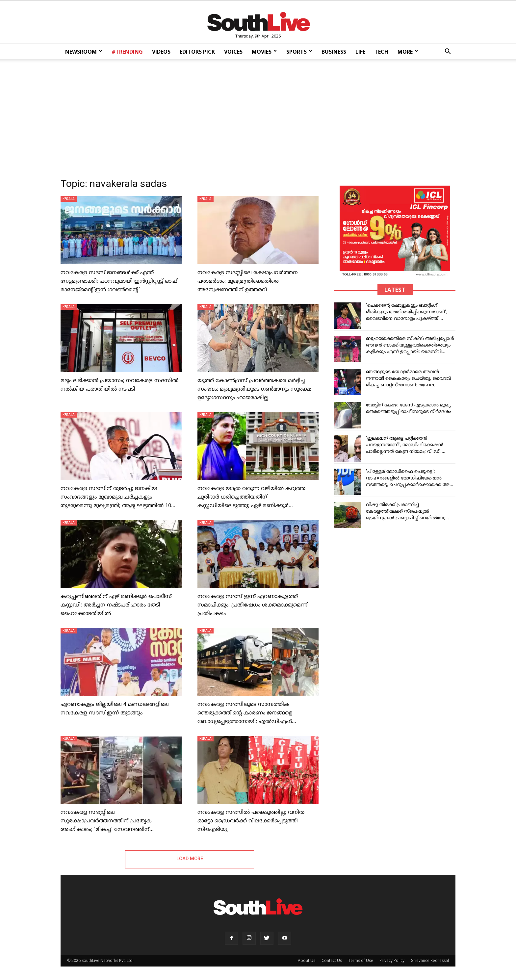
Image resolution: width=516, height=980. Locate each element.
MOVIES (264, 52)
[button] (448, 52)
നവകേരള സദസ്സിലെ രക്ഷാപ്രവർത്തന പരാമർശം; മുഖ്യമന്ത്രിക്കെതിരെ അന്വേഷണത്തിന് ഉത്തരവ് (248, 281)
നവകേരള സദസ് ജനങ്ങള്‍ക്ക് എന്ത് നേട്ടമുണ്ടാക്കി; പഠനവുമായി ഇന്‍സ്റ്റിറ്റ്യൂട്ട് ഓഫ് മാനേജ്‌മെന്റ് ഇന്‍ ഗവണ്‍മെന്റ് (119, 281)
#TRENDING (127, 52)
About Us (307, 960)
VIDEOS (161, 52)
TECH (381, 52)
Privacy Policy (392, 960)
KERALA (69, 199)
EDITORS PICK (197, 52)
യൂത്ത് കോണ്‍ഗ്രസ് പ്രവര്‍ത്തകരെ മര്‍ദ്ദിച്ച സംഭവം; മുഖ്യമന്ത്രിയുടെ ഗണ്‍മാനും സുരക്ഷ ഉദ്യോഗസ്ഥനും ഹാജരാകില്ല (255, 389)
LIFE (360, 52)
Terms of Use (361, 960)
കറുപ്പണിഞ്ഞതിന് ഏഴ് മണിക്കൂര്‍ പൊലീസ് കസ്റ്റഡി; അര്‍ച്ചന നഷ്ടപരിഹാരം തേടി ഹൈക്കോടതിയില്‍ (116, 605)
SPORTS (299, 52)
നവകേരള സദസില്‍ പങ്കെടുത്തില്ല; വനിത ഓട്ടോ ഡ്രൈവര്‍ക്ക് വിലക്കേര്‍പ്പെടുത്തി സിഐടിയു (251, 821)
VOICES (233, 52)
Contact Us (332, 960)
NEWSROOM (84, 52)
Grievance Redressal (430, 960)
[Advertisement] (258, 116)
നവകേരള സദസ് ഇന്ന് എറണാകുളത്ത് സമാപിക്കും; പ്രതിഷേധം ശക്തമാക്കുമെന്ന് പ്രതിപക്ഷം (252, 605)
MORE (408, 52)
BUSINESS (334, 52)
